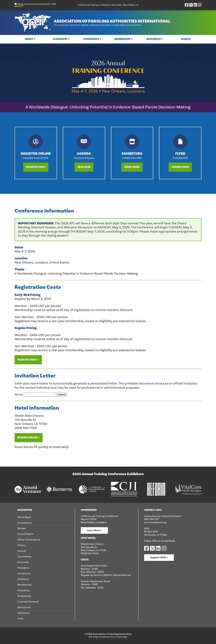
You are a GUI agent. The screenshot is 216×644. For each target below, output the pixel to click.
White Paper (24, 517)
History (22, 545)
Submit (62, 395)
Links (20, 619)
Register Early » (28, 360)
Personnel (23, 562)
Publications (24, 596)
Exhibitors (23, 579)
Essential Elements (28, 602)
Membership (24, 585)
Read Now (84, 167)
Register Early (36, 167)
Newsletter (24, 591)
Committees (24, 557)
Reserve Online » (29, 438)
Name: (36, 395)
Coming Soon (180, 167)
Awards (22, 551)
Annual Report (25, 534)
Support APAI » (159, 558)
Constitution (25, 523)
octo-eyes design (120, 637)
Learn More (132, 167)
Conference (24, 574)
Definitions (24, 613)
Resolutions (24, 607)
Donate (186, 39)
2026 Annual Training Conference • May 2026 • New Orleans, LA (108, 5)
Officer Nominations (29, 540)
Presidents (23, 568)
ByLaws (22, 528)
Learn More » (94, 530)
